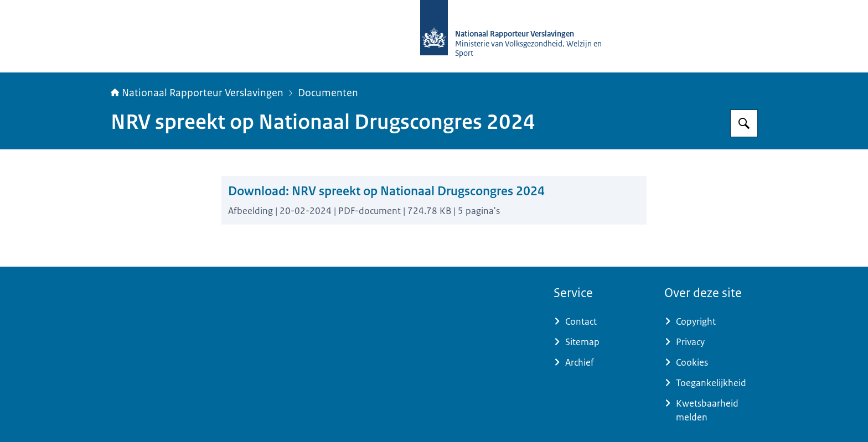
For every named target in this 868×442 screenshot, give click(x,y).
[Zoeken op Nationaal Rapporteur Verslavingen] (744, 123)
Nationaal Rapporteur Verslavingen (197, 93)
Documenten (328, 93)
